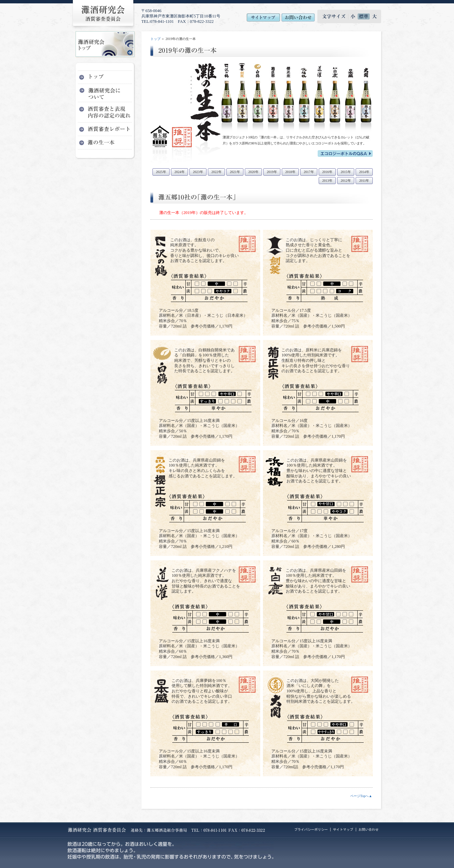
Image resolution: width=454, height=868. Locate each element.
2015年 (346, 172)
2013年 (327, 181)
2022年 (217, 172)
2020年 (254, 172)
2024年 (180, 172)
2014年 (364, 172)
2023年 (198, 172)
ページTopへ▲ (361, 796)
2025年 (161, 172)
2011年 (364, 181)
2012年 (346, 181)
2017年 (309, 172)
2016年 (327, 172)
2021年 (235, 172)
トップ (155, 39)
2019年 (272, 172)
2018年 (290, 172)
